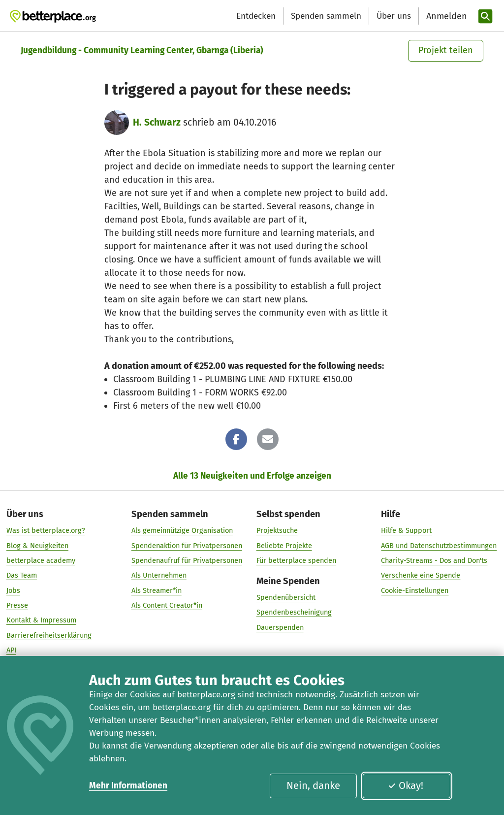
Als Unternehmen (159, 575)
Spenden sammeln (326, 16)
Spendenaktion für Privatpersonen (187, 546)
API (11, 650)
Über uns (394, 16)
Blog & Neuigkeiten (37, 546)
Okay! (406, 785)
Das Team (22, 575)
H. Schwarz (157, 122)
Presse (17, 605)
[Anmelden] (445, 16)
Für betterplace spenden (296, 560)
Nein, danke (313, 785)
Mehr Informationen (128, 786)
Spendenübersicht (286, 597)
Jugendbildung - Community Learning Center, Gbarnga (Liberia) (142, 50)
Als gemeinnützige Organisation (182, 531)
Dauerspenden (280, 627)
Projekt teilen (446, 50)
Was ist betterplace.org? (46, 531)
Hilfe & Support (406, 531)
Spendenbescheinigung (294, 613)
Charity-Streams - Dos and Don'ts (434, 560)
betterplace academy (41, 560)
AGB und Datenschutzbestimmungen (439, 546)
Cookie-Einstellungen (415, 590)
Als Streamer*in (157, 590)
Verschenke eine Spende (421, 575)
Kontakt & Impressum (41, 620)
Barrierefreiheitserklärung (49, 635)
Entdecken (256, 16)
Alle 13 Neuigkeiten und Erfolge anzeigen (252, 476)
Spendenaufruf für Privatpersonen (187, 560)
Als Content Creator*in (167, 605)
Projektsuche (277, 531)
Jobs (13, 590)
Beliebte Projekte (284, 546)
